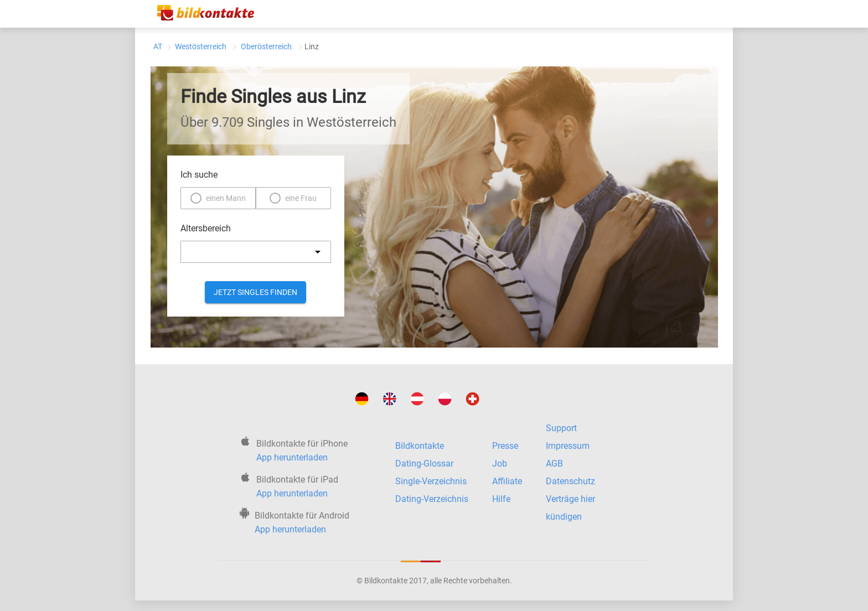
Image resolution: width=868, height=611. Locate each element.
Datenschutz (570, 481)
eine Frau (301, 198)
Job (500, 464)
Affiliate (507, 481)
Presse (505, 446)
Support (561, 428)
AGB (554, 464)
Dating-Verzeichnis (432, 499)
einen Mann (226, 198)
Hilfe (501, 499)
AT (158, 46)
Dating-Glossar (424, 464)
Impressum (568, 446)
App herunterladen (292, 457)
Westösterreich (201, 46)
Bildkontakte (420, 446)
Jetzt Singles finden (255, 292)
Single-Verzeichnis (431, 481)
